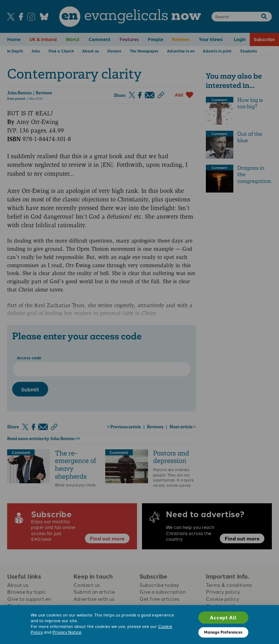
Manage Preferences (223, 632)
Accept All (223, 617)
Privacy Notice (67, 632)
